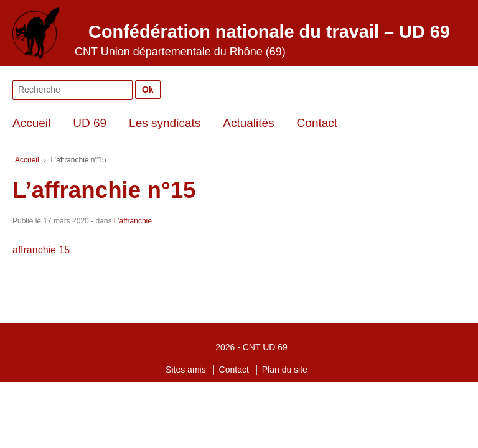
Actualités (248, 123)
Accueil (31, 123)
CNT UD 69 (265, 347)
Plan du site (285, 370)
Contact (317, 123)
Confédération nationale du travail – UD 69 (269, 32)
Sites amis (186, 370)
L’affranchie (133, 221)
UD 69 (90, 123)
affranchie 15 (41, 250)
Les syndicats (165, 123)
